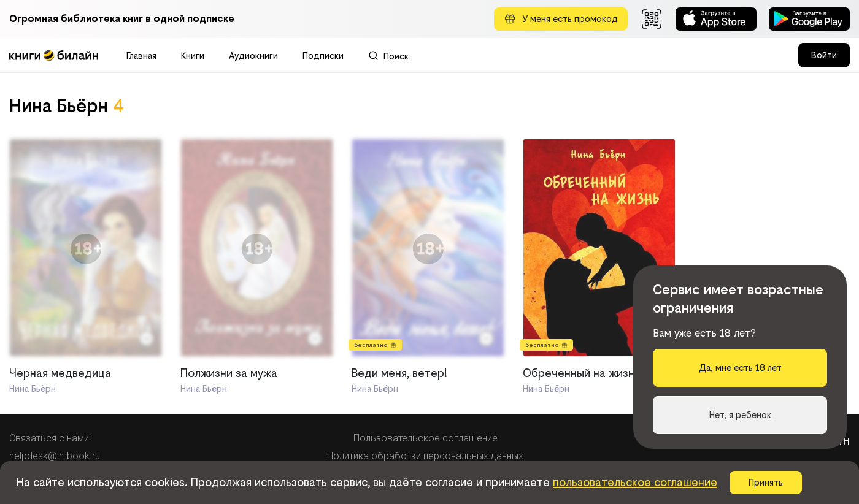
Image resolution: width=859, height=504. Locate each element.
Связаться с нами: (50, 438)
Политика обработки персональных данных (425, 456)
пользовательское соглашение (635, 482)
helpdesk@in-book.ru (55, 456)
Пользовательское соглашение (426, 438)
